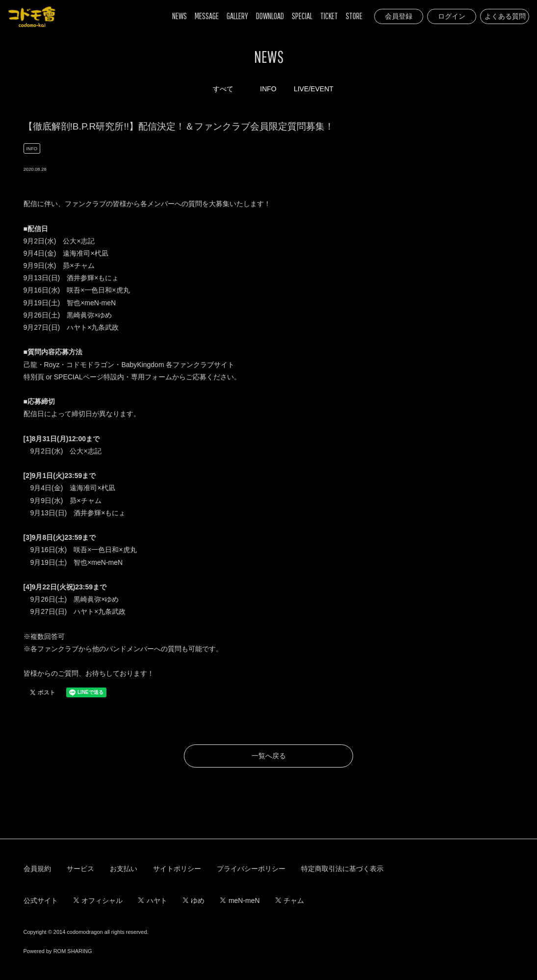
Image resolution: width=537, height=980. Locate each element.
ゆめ (194, 901)
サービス (80, 869)
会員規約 (37, 869)
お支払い (124, 869)
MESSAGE (207, 16)
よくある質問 (505, 16)
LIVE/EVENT (314, 89)
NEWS (179, 16)
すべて (223, 89)
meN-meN (240, 901)
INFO (268, 89)
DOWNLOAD (270, 16)
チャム (290, 901)
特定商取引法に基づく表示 (342, 869)
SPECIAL (302, 16)
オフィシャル (98, 901)
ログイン (452, 16)
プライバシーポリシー (251, 869)
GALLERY (237, 16)
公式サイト (41, 901)
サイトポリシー (177, 869)
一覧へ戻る (269, 756)
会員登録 (399, 16)
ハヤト (153, 901)
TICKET (329, 16)
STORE (354, 16)
